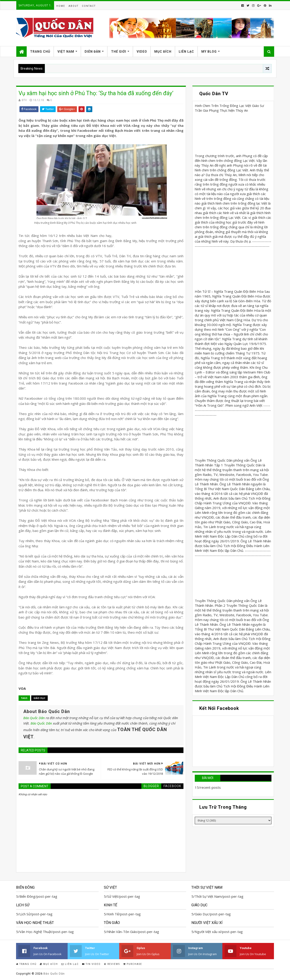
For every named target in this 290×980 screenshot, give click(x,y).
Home (61, 6)
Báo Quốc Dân (34, 718)
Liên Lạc (186, 52)
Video (142, 52)
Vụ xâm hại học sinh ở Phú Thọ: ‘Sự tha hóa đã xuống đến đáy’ (96, 93)
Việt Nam (66, 52)
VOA (22, 688)
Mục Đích (163, 52)
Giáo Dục (39, 698)
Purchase (133, 964)
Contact (89, 6)
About (74, 6)
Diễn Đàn (93, 52)
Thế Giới (119, 52)
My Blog (209, 52)
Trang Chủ (40, 52)
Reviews (112, 964)
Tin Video (91, 964)
